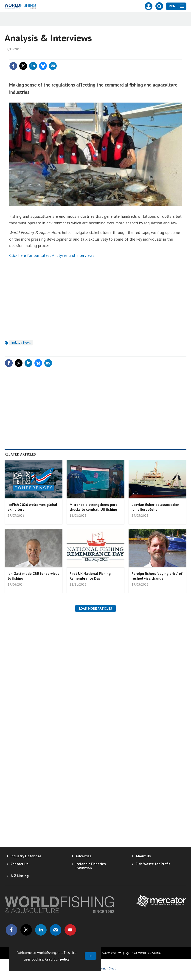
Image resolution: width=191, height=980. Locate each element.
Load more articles (95, 608)
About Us (143, 856)
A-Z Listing (20, 876)
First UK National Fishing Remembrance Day (90, 576)
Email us (56, 930)
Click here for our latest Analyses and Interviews (52, 255)
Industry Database (26, 856)
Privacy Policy (109, 953)
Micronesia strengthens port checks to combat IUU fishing (93, 507)
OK (91, 956)
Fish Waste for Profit (153, 864)
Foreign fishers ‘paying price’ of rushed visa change (157, 576)
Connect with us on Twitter (26, 930)
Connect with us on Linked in (41, 930)
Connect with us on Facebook (11, 930)
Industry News (21, 342)
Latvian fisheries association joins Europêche (155, 507)
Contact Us (20, 864)
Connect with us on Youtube (70, 930)
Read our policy (57, 959)
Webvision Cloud (106, 968)
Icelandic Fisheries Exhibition (91, 866)
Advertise (84, 856)
